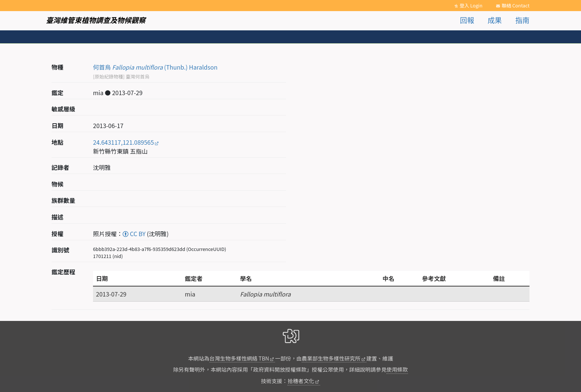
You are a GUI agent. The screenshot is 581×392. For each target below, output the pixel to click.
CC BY (134, 234)
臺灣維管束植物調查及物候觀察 (96, 20)
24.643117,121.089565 (123, 142)
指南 (522, 20)
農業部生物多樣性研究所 (331, 358)
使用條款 (397, 369)
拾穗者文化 (301, 381)
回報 (467, 20)
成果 (495, 20)
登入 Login (471, 5)
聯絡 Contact (516, 5)
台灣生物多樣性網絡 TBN (239, 358)
